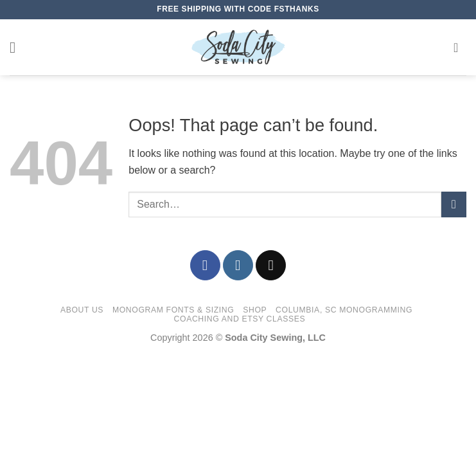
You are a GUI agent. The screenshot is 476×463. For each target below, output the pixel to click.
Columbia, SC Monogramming (344, 310)
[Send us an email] (271, 265)
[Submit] (454, 204)
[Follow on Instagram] (238, 265)
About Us (82, 310)
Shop (255, 310)
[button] (17, 47)
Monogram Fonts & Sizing (173, 310)
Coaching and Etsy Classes (240, 319)
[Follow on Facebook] (205, 265)
